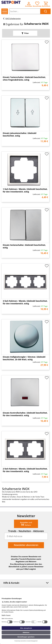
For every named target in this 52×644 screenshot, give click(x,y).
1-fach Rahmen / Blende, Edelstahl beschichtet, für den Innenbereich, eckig (25, 190)
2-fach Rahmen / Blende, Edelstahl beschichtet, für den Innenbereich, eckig (25, 470)
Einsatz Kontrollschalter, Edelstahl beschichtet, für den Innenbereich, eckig (25, 414)
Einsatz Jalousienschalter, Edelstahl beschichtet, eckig (20, 134)
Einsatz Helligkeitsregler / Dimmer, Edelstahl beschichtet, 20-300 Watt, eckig (24, 358)
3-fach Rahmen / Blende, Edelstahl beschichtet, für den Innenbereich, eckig (25, 302)
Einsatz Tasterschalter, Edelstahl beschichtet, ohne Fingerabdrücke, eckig (24, 78)
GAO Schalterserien (11, 19)
